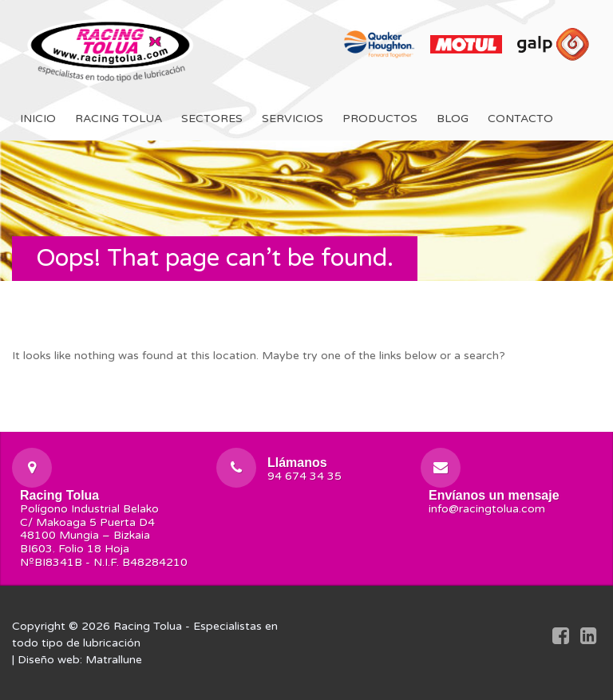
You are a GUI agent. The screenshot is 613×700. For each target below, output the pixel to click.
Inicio (38, 119)
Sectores (212, 119)
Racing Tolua (119, 119)
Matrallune (114, 660)
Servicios (293, 119)
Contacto (520, 119)
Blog (453, 119)
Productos (380, 119)
